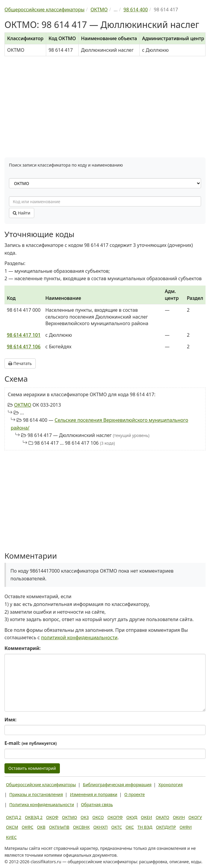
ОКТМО (23, 405)
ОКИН (179, 817)
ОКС (130, 827)
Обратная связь (97, 804)
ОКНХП (100, 827)
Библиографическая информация (117, 785)
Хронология (171, 785)
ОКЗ (85, 817)
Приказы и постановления (36, 794)
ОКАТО (163, 817)
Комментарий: (22, 648)
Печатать (20, 363)
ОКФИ (186, 827)
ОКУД (132, 817)
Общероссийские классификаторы (41, 785)
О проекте (134, 794)
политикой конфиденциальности (79, 637)
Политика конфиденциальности (42, 804)
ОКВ (41, 827)
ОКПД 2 (14, 817)
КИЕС (11, 837)
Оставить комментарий (32, 768)
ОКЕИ (147, 817)
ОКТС (117, 827)
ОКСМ (12, 827)
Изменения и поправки (94, 794)
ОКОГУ (195, 817)
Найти (22, 213)
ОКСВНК (81, 827)
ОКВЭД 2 (34, 817)
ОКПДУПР (166, 827)
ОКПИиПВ (59, 827)
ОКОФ (52, 817)
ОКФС (28, 827)
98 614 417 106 (24, 347)
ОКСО (98, 817)
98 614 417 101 (24, 335)
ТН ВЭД (145, 827)
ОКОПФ (115, 817)
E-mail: (31, 743)
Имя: (10, 720)
